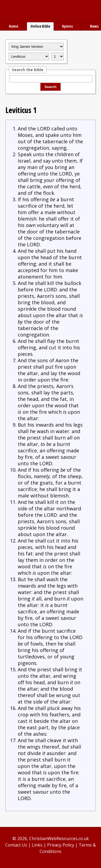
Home (13, 26)
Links (37, 845)
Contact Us (16, 845)
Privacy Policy (61, 845)
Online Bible (40, 26)
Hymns (67, 26)
